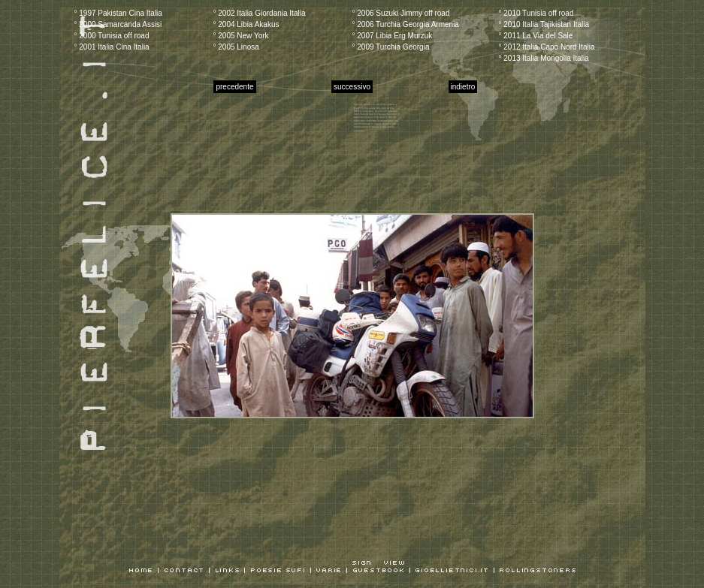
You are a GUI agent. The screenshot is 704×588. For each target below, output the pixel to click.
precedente (234, 87)
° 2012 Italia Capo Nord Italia (547, 47)
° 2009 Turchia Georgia (391, 47)
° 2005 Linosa (236, 47)
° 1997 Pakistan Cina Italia (118, 13)
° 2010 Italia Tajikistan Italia (544, 24)
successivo (352, 87)
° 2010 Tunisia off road (536, 13)
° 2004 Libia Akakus (246, 24)
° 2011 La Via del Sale (536, 36)
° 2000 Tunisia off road (112, 36)
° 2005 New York (241, 36)
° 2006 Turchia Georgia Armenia (406, 24)
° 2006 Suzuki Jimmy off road (401, 13)
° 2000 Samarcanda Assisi (118, 24)
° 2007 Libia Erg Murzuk (393, 36)
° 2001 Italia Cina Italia (112, 47)
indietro (463, 87)
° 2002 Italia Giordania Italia (260, 13)
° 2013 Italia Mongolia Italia (544, 58)
